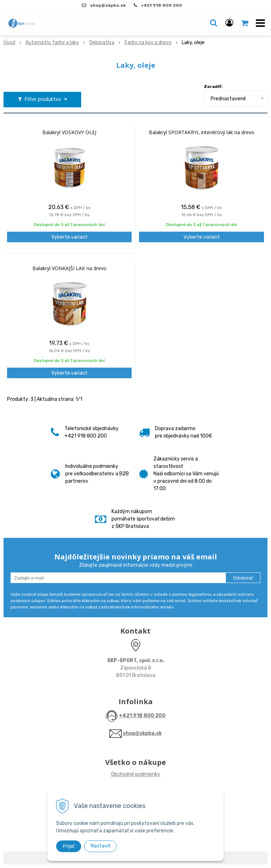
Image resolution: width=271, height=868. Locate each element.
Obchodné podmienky (136, 774)
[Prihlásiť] (229, 23)
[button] (213, 23)
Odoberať (243, 578)
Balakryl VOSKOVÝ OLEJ (69, 132)
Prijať (69, 846)
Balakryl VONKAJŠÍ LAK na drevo (70, 268)
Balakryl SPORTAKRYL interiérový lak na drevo (202, 132)
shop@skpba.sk (142, 733)
